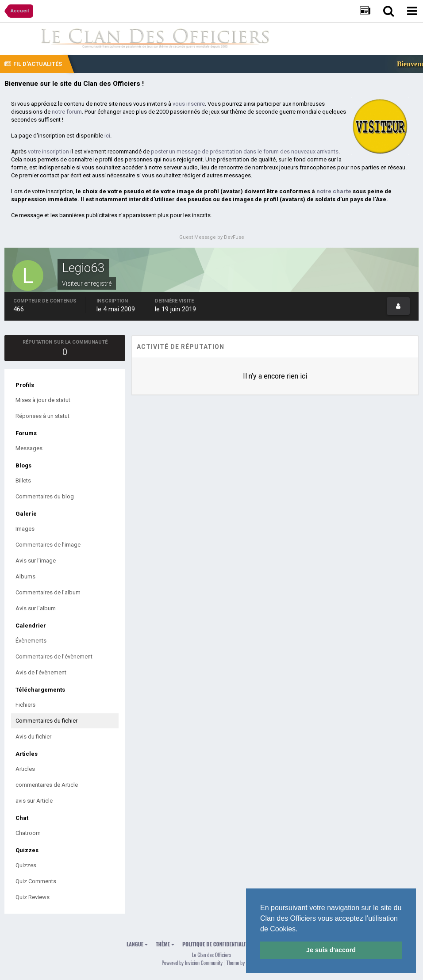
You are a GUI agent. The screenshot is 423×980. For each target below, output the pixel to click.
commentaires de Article (47, 785)
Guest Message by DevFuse (212, 237)
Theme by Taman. (243, 963)
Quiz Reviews (33, 897)
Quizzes (26, 865)
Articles (25, 769)
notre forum (67, 112)
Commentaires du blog (45, 496)
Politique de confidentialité (216, 944)
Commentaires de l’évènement (54, 657)
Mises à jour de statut (43, 400)
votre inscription (48, 151)
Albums (25, 576)
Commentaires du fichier (46, 721)
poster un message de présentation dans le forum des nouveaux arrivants (245, 151)
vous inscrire (189, 104)
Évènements (31, 641)
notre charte (334, 191)
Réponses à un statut (42, 416)
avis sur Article (34, 801)
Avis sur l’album (36, 608)
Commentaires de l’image (48, 545)
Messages (29, 448)
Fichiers (25, 705)
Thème (165, 944)
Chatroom (28, 833)
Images (25, 529)
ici (107, 136)
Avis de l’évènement (41, 672)
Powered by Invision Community (192, 963)
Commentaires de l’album (48, 592)
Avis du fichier (33, 737)
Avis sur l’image (36, 561)
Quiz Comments (36, 881)
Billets (23, 480)
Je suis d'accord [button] (331, 950)
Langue (137, 944)
